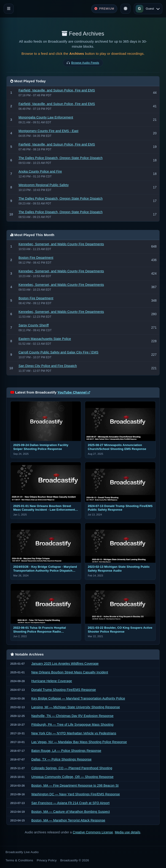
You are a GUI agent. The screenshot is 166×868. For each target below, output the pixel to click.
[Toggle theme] (126, 9)
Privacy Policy (47, 860)
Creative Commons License (93, 832)
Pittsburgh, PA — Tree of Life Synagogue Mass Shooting (72, 725)
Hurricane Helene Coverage (52, 681)
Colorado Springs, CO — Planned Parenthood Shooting (72, 768)
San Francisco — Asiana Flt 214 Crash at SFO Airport (70, 803)
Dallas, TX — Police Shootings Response (61, 759)
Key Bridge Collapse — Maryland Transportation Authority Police (78, 698)
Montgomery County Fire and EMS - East (48, 131)
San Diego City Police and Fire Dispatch (48, 366)
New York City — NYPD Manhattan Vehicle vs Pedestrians (74, 733)
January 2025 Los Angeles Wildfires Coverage (65, 664)
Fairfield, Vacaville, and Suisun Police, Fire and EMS (57, 90)
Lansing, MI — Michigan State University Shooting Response (76, 707)
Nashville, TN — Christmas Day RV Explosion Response (72, 716)
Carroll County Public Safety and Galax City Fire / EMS (58, 352)
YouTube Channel (74, 392)
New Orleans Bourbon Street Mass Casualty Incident (70, 672)
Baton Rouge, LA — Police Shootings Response (66, 751)
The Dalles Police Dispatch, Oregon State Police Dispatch (61, 158)
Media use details (128, 832)
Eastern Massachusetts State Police (45, 339)
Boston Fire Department (36, 258)
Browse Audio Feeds (85, 63)
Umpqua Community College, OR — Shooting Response (72, 777)
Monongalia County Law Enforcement (46, 117)
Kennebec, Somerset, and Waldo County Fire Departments (61, 244)
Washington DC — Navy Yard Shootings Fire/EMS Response (76, 794)
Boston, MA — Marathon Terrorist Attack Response (68, 820)
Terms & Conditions (19, 860)
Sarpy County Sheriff (34, 325)
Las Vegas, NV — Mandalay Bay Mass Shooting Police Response (79, 742)
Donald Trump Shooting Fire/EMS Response (64, 690)
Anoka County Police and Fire (40, 171)
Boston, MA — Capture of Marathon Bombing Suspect (71, 812)
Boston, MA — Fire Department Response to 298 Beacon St (75, 785)
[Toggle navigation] (9, 9)
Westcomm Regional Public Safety (44, 185)
